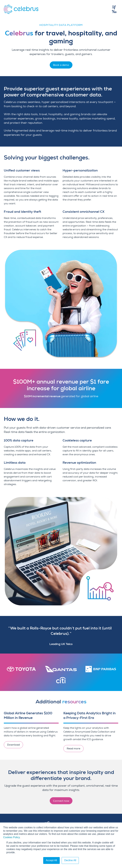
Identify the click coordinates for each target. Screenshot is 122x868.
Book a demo (61, 65)
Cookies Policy (11, 837)
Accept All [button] (51, 860)
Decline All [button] (70, 860)
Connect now (61, 801)
